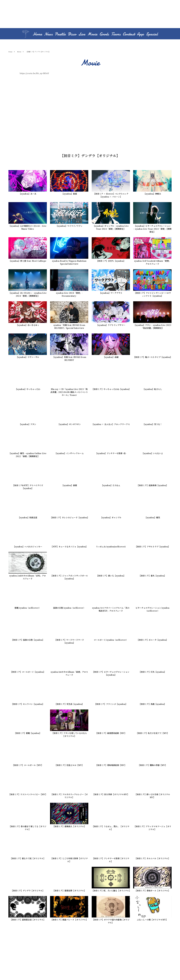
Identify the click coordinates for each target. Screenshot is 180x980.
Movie (92, 34)
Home (37, 34)
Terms (116, 34)
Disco (72, 34)
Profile (60, 34)
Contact (129, 34)
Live (82, 34)
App (140, 34)
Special (152, 34)
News (48, 34)
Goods (104, 34)
